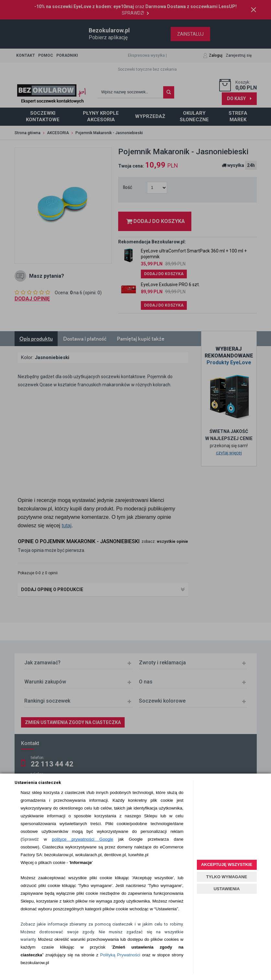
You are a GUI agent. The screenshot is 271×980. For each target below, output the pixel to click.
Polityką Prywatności (120, 955)
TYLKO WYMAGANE (227, 877)
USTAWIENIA (227, 889)
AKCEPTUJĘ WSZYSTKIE (227, 864)
